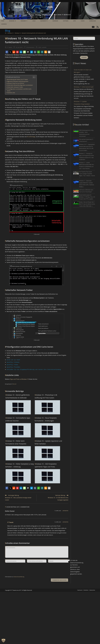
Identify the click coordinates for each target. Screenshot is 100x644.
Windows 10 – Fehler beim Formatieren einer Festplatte (16, 442)
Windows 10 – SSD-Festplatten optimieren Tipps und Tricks (46, 465)
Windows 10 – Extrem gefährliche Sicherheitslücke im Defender (18, 396)
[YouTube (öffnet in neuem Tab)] (93, 27)
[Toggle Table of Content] (33, 77)
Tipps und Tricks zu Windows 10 (19, 378)
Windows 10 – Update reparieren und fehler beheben (48, 442)
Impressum (44, 1)
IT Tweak (9, 47)
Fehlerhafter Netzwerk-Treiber (15, 87)
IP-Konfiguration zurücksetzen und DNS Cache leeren (19, 90)
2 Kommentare (30, 47)
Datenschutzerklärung (19, 576)
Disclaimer (50, 1)
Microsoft (15, 383)
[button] (7, 52)
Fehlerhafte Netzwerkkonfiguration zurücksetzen (20, 85)
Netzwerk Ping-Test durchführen (16, 83)
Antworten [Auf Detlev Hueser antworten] (65, 510)
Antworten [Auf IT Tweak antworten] (65, 521)
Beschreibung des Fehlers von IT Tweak (17, 79)
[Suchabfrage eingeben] (84, 38)
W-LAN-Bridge (31, 137)
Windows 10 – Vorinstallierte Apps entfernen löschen (18, 419)
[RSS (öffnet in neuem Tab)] (98, 27)
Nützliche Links (11, 93)
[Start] (6, 33)
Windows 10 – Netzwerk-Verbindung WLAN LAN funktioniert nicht (30, 33)
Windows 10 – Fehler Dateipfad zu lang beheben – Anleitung (20, 465)
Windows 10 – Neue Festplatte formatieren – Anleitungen (46, 419)
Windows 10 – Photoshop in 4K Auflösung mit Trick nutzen (46, 396)
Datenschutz (56, 1)
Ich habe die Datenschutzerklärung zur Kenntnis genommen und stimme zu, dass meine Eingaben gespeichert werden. (77, 566)
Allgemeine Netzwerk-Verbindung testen (18, 81)
